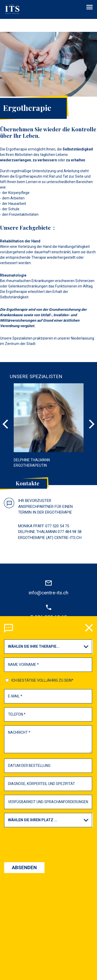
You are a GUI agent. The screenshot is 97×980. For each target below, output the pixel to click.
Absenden (24, 702)
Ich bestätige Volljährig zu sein (42, 515)
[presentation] (48, 676)
